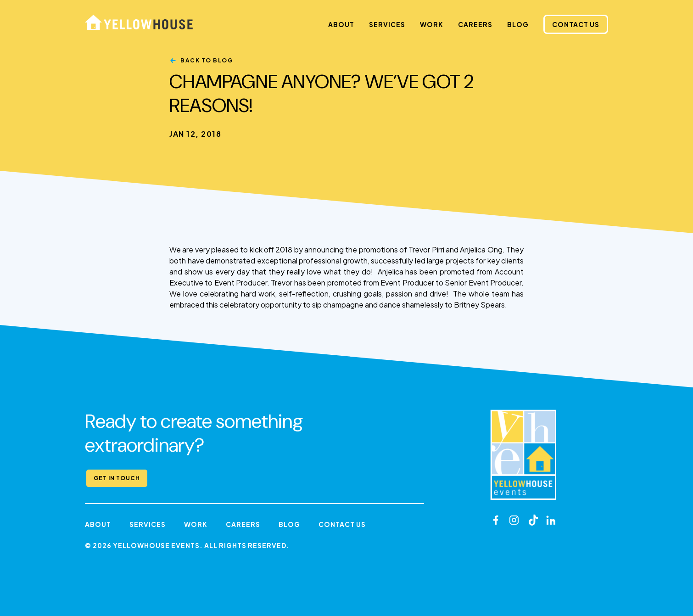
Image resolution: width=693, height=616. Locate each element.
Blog (518, 24)
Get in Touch (117, 478)
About (341, 24)
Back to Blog (207, 60)
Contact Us (576, 24)
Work (432, 24)
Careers (475, 24)
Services (387, 24)
